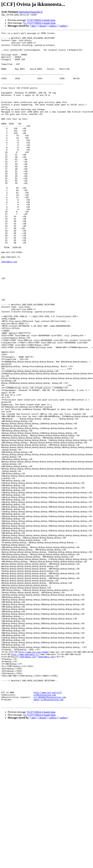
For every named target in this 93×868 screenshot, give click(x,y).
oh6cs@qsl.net (9, 308)
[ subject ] (53, 26)
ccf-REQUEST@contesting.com (50, 830)
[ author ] (63, 26)
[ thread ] (43, 26)
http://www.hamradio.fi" (25, 779)
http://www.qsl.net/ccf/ (48, 825)
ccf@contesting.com (45, 828)
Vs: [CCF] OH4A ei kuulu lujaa (39, 23)
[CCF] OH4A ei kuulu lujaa (41, 20)
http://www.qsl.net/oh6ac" (34, 776)
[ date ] (34, 26)
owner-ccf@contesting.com (48, 833)
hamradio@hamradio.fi (31, 12)
